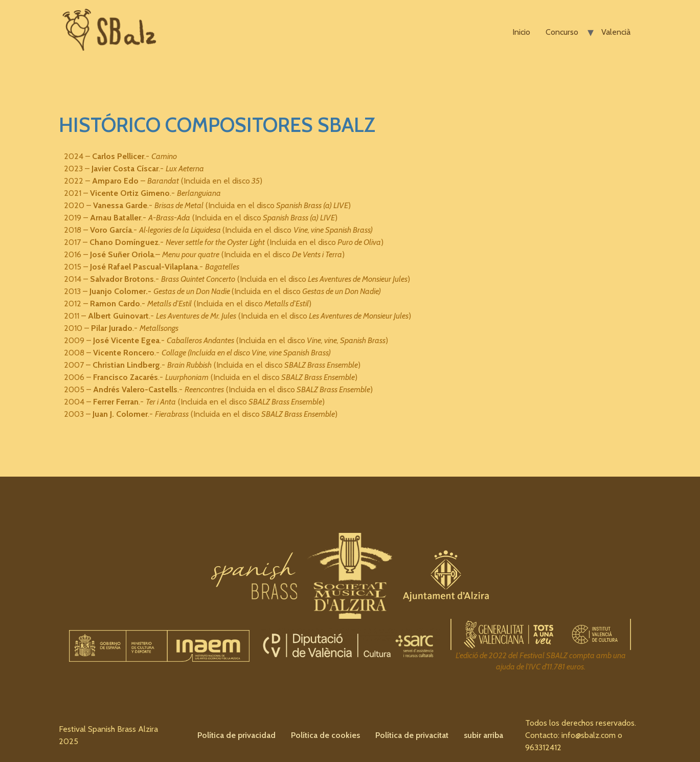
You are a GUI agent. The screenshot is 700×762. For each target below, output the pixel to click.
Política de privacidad (236, 735)
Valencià (616, 32)
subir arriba (483, 735)
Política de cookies (325, 735)
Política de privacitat (412, 735)
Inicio (521, 32)
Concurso (562, 32)
